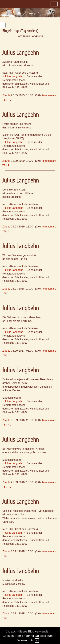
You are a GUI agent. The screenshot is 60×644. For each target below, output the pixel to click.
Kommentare (49, 95)
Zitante (6, 95)
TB (4, 100)
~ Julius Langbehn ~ (14, 76)
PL (9, 100)
